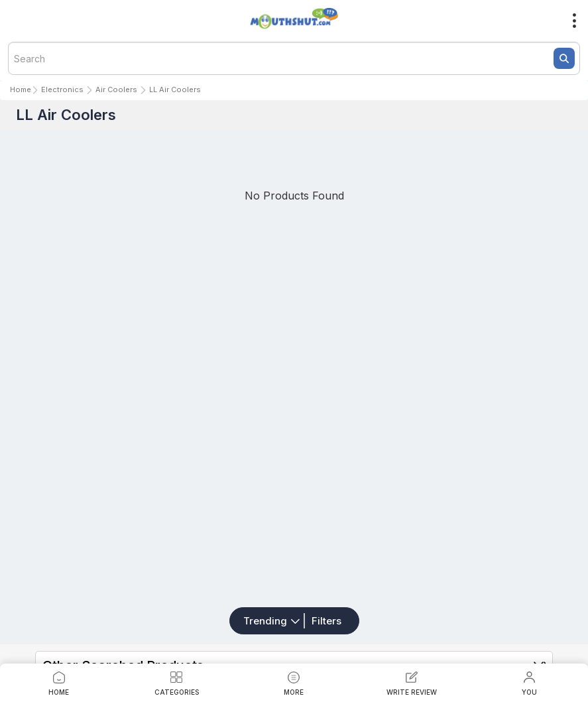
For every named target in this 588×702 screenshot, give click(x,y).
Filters (326, 621)
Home (21, 89)
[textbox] (294, 58)
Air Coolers (116, 89)
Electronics (62, 89)
